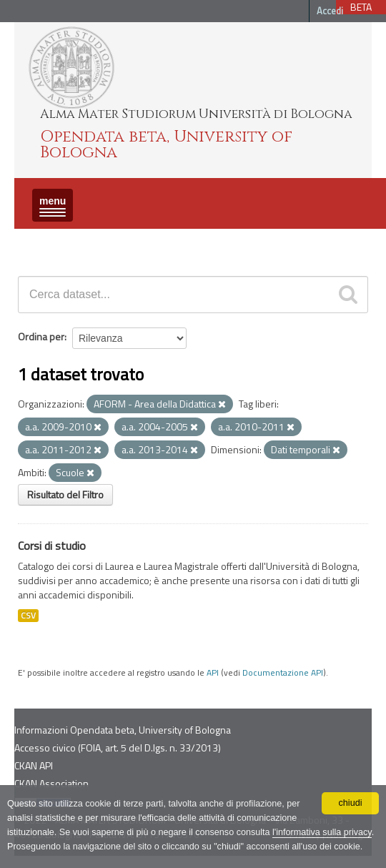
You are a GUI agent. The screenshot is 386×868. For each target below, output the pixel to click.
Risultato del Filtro (65, 494)
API (213, 673)
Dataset (39, 241)
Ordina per (41, 336)
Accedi (330, 11)
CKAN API (34, 765)
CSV (28, 616)
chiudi (351, 803)
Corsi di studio (52, 546)
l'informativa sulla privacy (322, 832)
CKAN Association (51, 783)
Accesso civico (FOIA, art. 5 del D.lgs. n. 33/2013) (118, 748)
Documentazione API (283, 673)
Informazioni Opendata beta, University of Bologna (123, 730)
